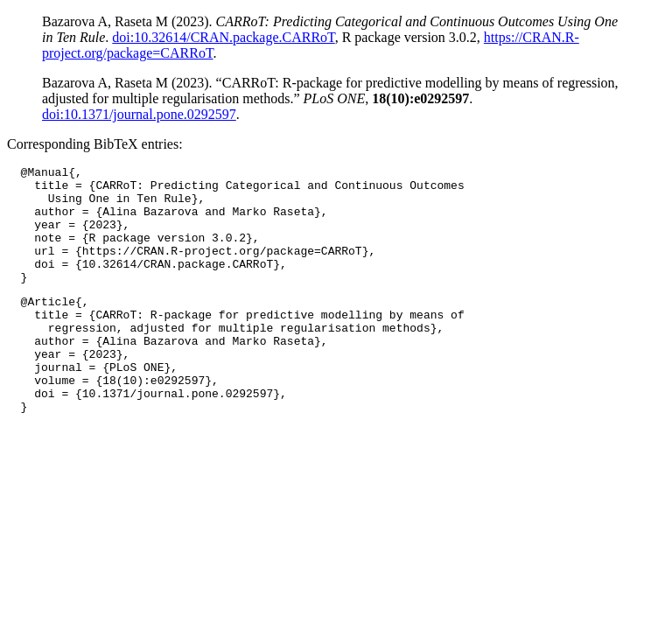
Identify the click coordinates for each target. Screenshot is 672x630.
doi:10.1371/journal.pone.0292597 (139, 114)
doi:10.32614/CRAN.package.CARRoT (223, 37)
